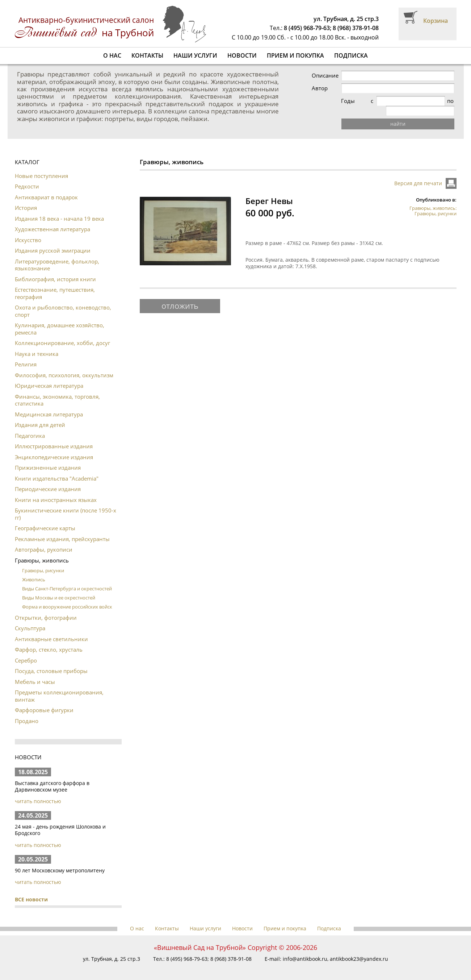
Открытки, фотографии (46, 608)
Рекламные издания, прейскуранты (62, 529)
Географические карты (45, 518)
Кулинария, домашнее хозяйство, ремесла (60, 319)
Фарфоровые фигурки (44, 700)
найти (405, 114)
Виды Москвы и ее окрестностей (59, 588)
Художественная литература (52, 219)
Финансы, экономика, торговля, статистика (57, 390)
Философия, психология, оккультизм (64, 365)
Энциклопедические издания (54, 447)
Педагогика (30, 426)
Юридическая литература (49, 376)
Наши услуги (195, 55)
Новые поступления (41, 166)
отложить (180, 296)
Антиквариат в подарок (46, 187)
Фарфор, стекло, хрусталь (49, 640)
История (26, 198)
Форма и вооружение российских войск (67, 597)
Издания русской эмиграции (53, 241)
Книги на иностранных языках (56, 490)
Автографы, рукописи (44, 540)
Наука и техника (37, 344)
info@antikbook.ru (305, 949)
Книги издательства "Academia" (57, 469)
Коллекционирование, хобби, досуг (62, 333)
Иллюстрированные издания (54, 436)
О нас (112, 55)
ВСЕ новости (31, 890)
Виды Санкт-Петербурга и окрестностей (67, 579)
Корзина (436, 21)
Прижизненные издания (48, 458)
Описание (340, 76)
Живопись (34, 570)
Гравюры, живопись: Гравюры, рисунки (433, 201)
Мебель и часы (35, 672)
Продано (27, 711)
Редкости (27, 177)
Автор (335, 88)
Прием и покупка (295, 55)
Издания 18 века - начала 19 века (59, 209)
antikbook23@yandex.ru (359, 949)
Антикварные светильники (51, 629)
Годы (334, 101)
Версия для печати (418, 173)
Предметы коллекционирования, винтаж (59, 686)
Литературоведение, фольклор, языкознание (57, 255)
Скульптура (30, 618)
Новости (242, 55)
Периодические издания (48, 479)
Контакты (147, 55)
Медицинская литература (49, 404)
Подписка (351, 55)
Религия (26, 354)
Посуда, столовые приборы (51, 661)
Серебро (26, 651)
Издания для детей (40, 415)
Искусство (28, 230)
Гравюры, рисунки (43, 561)
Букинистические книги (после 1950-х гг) (66, 504)
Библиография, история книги (55, 269)
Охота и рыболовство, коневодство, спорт (63, 301)
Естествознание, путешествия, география (55, 283)
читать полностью (38, 791)
